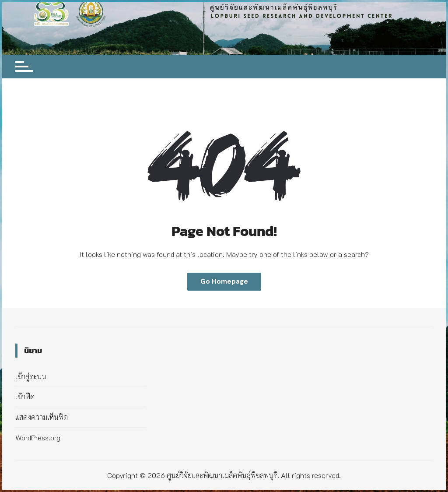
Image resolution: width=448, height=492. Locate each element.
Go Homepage (224, 281)
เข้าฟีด (25, 396)
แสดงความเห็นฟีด (42, 417)
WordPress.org (38, 438)
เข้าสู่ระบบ (31, 376)
